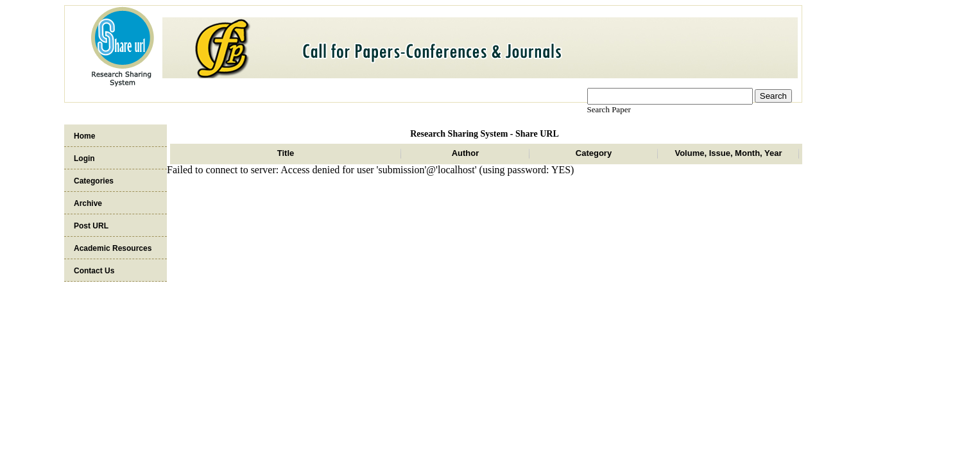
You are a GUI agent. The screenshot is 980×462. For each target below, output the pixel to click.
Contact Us (94, 271)
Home (84, 136)
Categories (94, 181)
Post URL (91, 226)
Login (84, 158)
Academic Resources (113, 248)
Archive (88, 203)
